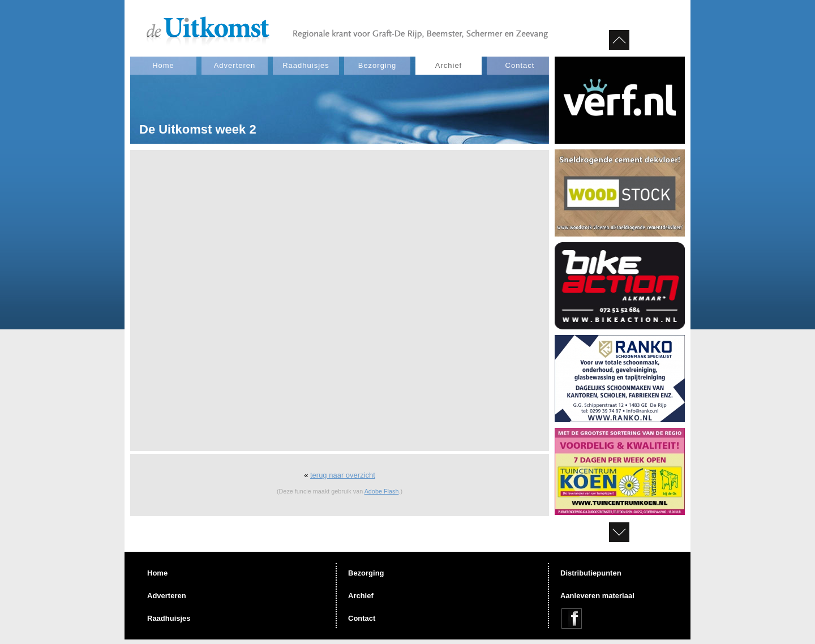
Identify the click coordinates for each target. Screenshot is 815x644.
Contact (520, 65)
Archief (449, 65)
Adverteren (235, 65)
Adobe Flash (382, 491)
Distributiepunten (591, 573)
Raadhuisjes (306, 65)
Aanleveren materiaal (597, 596)
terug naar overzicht (343, 475)
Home (163, 65)
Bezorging (378, 65)
